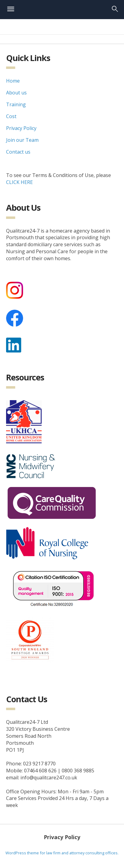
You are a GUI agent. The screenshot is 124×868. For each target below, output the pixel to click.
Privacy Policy (21, 128)
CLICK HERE (19, 182)
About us (16, 93)
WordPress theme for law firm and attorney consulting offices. (62, 853)
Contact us (18, 152)
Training (16, 104)
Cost (11, 116)
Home (13, 81)
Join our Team (22, 140)
